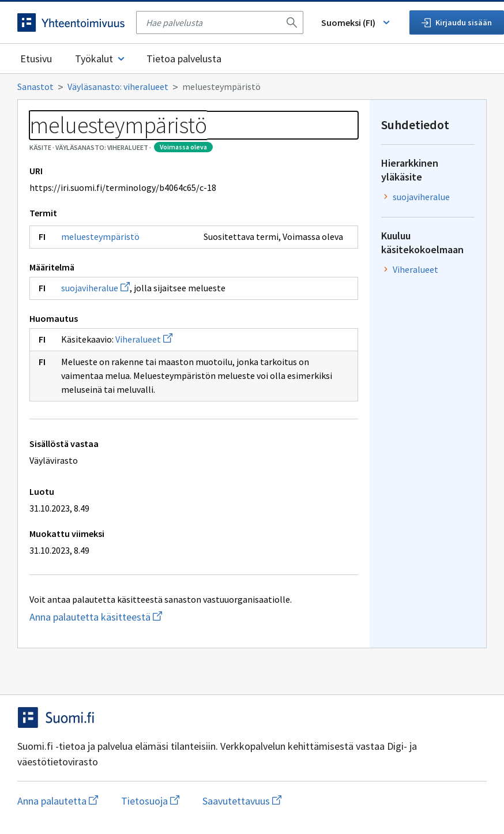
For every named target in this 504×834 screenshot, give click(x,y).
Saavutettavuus (242, 801)
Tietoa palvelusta (184, 59)
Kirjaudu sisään (457, 22)
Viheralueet (144, 339)
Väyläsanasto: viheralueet (118, 87)
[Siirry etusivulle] (71, 22)
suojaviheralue (95, 288)
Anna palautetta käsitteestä (128, 617)
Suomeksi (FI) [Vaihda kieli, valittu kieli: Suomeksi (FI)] (356, 22)
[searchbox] (213, 22)
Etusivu (36, 59)
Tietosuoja (150, 801)
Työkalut (101, 59)
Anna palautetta (58, 801)
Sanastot (35, 87)
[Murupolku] (252, 87)
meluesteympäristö (100, 236)
